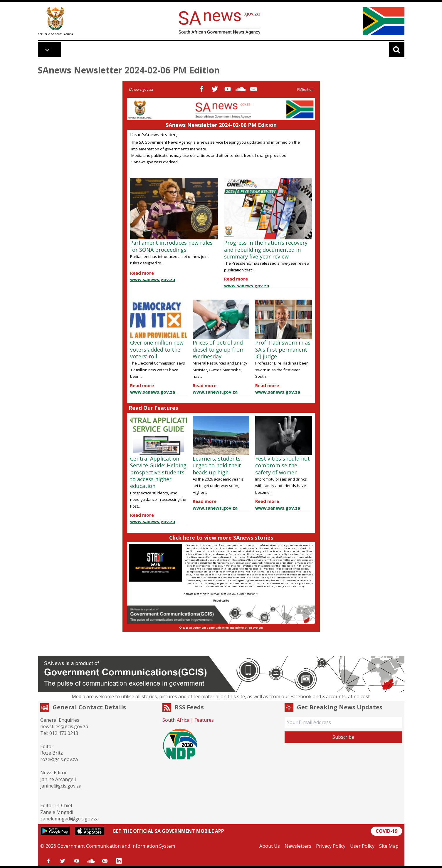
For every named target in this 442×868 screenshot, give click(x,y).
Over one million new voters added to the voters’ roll (157, 349)
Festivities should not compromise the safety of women (283, 465)
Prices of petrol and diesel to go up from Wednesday (219, 349)
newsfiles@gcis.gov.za (64, 726)
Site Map (389, 846)
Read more (142, 273)
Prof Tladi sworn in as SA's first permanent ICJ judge (283, 349)
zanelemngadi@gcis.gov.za (69, 819)
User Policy (362, 846)
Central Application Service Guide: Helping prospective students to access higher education (158, 472)
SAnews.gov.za (141, 89)
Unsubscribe (221, 601)
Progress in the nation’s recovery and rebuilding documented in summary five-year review (266, 250)
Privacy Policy (331, 846)
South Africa (176, 720)
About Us (270, 846)
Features (204, 720)
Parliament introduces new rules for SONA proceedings (171, 246)
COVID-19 (386, 831)
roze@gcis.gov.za (59, 759)
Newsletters (298, 846)
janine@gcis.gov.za (61, 786)
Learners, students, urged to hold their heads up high (217, 465)
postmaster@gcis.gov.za (281, 557)
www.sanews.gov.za (153, 279)
